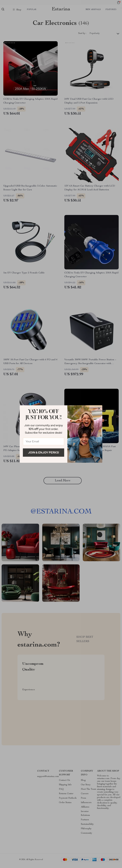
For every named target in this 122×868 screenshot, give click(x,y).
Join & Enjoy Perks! (44, 452)
